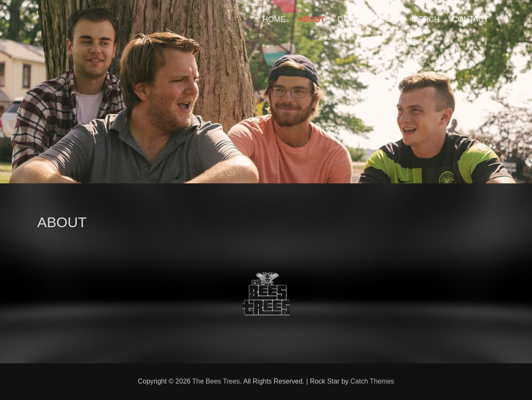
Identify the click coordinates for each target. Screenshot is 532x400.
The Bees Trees (216, 381)
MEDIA (387, 19)
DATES (350, 19)
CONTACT (470, 19)
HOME (274, 19)
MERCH (426, 19)
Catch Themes (373, 381)
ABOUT (311, 19)
